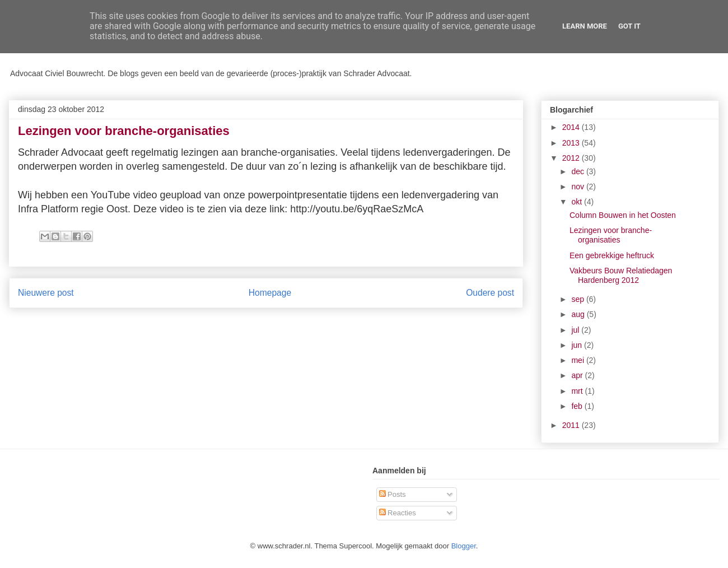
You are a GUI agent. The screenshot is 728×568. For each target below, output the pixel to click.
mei (578, 360)
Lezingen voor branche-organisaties (611, 235)
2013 (572, 143)
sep (578, 299)
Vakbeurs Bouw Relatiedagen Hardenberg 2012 (621, 275)
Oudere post (490, 293)
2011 (572, 425)
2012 (572, 158)
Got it (629, 26)
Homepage (270, 293)
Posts (393, 494)
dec (578, 171)
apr (578, 375)
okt (578, 202)
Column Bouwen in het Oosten (623, 215)
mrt (578, 391)
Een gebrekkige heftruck (612, 255)
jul (576, 330)
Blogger (464, 546)
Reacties (398, 513)
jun (578, 345)
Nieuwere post (46, 293)
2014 (572, 127)
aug (579, 314)
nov (578, 187)
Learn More (585, 26)
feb (578, 406)
